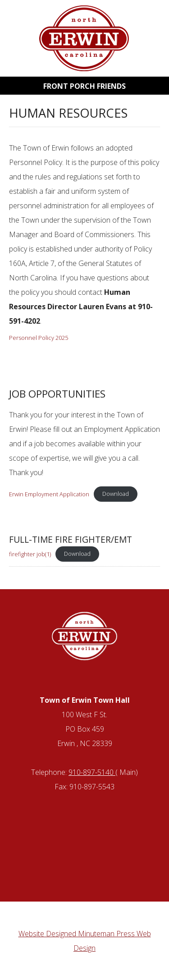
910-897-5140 (92, 772)
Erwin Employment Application (49, 494)
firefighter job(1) (30, 554)
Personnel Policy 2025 (39, 338)
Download (116, 494)
